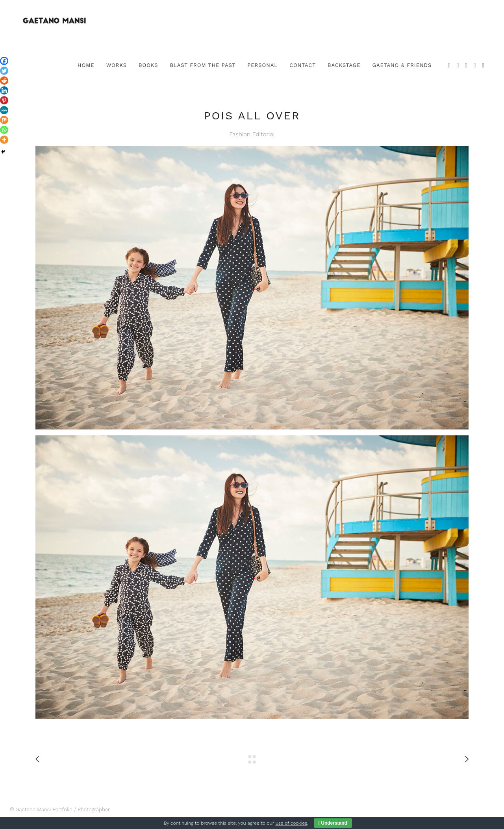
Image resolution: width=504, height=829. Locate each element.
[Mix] (4, 120)
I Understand (333, 823)
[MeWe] (4, 110)
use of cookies (291, 823)
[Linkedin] (4, 90)
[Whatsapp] (4, 130)
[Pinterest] (4, 100)
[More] (4, 140)
